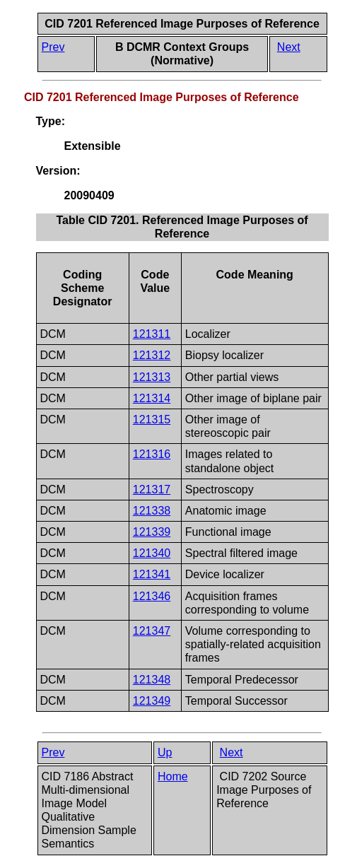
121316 (152, 454)
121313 (152, 377)
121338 (152, 511)
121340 (152, 553)
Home (173, 776)
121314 (152, 398)
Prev (53, 47)
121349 (152, 701)
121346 (152, 596)
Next (289, 47)
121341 (152, 574)
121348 (152, 680)
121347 (152, 631)
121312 (152, 355)
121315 (152, 420)
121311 (152, 334)
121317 (152, 489)
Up (165, 752)
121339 (152, 532)
